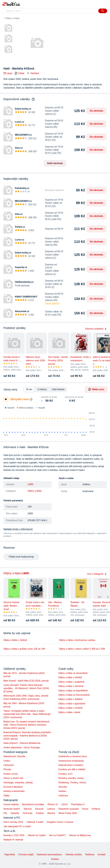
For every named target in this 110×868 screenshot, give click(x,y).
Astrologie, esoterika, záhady (18, 783)
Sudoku (62, 791)
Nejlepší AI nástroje (13, 840)
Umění (7, 761)
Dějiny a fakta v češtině (15, 640)
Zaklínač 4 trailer (35, 822)
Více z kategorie (97, 574)
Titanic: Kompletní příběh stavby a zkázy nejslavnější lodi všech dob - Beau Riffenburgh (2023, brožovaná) (27, 714)
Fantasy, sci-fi (65, 774)
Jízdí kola (27, 813)
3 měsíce (42, 389)
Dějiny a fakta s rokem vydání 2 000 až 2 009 (82, 649)
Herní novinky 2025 (13, 822)
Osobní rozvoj (11, 774)
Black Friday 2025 (68, 813)
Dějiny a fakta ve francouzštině (74, 695)
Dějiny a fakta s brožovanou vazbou (77, 640)
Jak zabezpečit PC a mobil (17, 826)
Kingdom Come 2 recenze (60, 822)
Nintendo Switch (12, 809)
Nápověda (10, 854)
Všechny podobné (96, 329)
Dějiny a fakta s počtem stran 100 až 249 (24, 649)
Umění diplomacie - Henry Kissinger (22, 748)
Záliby (7, 796)
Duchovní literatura (13, 787)
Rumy (85, 809)
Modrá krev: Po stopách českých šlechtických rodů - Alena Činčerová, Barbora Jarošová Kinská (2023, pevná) (26, 725)
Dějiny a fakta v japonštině (72, 704)
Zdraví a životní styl (13, 778)
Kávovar (39, 809)
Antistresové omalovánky (71, 761)
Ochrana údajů (26, 854)
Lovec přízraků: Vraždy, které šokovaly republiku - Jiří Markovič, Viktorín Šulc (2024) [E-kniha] (26, 688)
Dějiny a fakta (13, 18)
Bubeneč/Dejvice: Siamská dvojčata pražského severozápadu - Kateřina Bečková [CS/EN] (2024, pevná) (27, 736)
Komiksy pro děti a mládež (72, 769)
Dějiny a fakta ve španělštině (73, 691)
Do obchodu (96, 111)
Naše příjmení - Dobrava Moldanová (22, 743)
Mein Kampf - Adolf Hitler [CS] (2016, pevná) (26, 681)
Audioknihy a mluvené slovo (73, 756)
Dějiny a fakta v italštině (70, 699)
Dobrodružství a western (71, 765)
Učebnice (63, 796)
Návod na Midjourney (80, 835)
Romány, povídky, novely (71, 778)
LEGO (64, 804)
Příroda (7, 769)
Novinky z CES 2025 (14, 835)
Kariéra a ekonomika (14, 791)
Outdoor (40, 813)
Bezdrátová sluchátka (33, 804)
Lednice (51, 809)
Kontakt (102, 854)
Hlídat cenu (96, 389)
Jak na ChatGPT (57, 835)
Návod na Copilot (37, 835)
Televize (28, 809)
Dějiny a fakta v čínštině (71, 708)
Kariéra (55, 859)
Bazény (51, 813)
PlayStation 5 (78, 804)
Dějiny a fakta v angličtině (71, 682)
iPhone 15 (53, 804)
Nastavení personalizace (49, 854)
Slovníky (63, 787)
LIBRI (31, 484)
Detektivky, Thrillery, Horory (72, 783)
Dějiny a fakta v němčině (71, 686)
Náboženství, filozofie (14, 756)
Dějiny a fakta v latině (69, 712)
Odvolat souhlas (74, 854)
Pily (5, 813)
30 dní (29, 389)
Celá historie (58, 389)
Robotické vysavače (69, 809)
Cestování (9, 765)
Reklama (90, 854)
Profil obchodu (22, 286)
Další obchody (55, 163)
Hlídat (19, 73)
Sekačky (15, 813)
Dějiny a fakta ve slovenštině (73, 673)
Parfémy (96, 809)
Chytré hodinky (11, 804)
